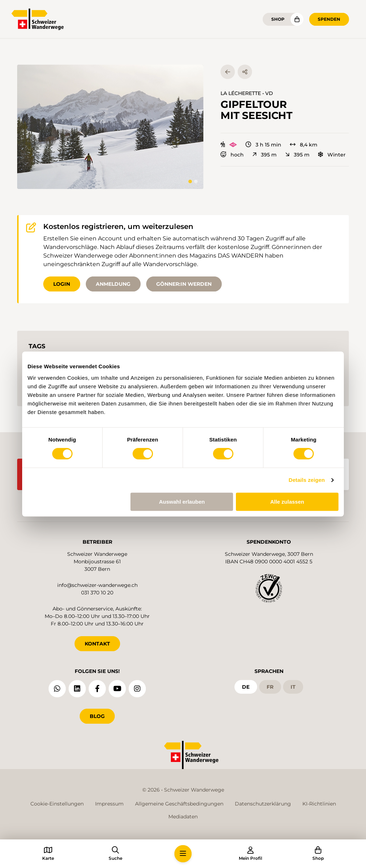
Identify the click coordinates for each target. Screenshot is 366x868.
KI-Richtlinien (319, 804)
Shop (278, 19)
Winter (332, 155)
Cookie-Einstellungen (57, 804)
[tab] (190, 181)
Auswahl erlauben (182, 502)
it (293, 687)
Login (62, 284)
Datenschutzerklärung (263, 804)
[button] (110, 127)
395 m (264, 155)
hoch (232, 155)
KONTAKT (97, 644)
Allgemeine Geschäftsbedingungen (179, 804)
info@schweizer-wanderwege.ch (97, 585)
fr (270, 687)
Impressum (109, 804)
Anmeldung (113, 284)
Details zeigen (306, 480)
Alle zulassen (287, 502)
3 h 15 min (263, 145)
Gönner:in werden (184, 284)
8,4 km (304, 145)
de (246, 687)
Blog (97, 716)
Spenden (329, 19)
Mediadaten (183, 817)
